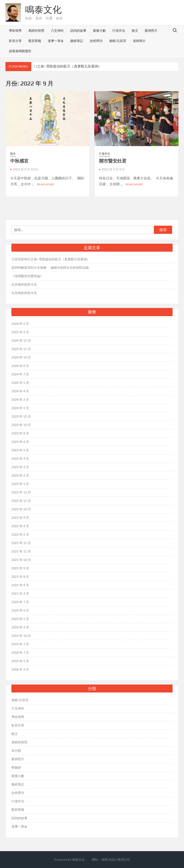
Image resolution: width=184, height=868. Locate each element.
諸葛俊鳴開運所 (20, 51)
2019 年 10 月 (21, 636)
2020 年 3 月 (20, 627)
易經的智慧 (36, 30)
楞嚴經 (16, 767)
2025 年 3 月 (20, 332)
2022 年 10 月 (21, 509)
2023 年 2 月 (20, 475)
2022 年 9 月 (20, 518)
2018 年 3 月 (20, 669)
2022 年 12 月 (21, 492)
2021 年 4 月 (20, 585)
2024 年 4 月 (20, 391)
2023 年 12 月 (21, 416)
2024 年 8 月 (20, 366)
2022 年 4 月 (20, 526)
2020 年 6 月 (20, 610)
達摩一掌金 (56, 41)
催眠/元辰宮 (118, 41)
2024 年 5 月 (20, 383)
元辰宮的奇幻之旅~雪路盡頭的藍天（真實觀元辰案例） (59, 66)
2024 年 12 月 (21, 340)
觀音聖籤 (35, 41)
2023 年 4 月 (20, 459)
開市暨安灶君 (113, 161)
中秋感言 (19, 161)
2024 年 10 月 (21, 357)
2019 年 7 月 (20, 644)
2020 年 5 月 (20, 619)
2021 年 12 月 (21, 543)
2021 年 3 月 (20, 593)
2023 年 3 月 (20, 467)
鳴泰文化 (43, 10)
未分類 (16, 750)
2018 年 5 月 (20, 661)
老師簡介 (139, 41)
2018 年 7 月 (20, 652)
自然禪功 (96, 41)
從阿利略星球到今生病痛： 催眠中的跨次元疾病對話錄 (50, 267)
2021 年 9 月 (20, 568)
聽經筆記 (77, 41)
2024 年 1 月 (20, 408)
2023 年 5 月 (20, 450)
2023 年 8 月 (20, 433)
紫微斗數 (99, 30)
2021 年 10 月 (21, 560)
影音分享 (15, 41)
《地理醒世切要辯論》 (27, 276)
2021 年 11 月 (21, 551)
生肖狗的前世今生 (24, 293)
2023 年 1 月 (20, 484)
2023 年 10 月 (21, 425)
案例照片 (151, 30)
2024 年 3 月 (20, 399)
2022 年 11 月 (21, 501)
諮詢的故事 (78, 30)
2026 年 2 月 (20, 324)
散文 (135, 30)
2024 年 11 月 (21, 349)
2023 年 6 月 (20, 442)
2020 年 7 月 (20, 602)
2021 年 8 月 (20, 577)
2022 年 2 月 (20, 534)
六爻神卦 (57, 30)
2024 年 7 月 (20, 374)
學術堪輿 (15, 30)
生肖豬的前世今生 (24, 284)
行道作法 (119, 30)
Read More (46, 184)
